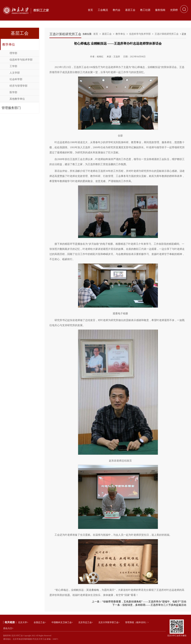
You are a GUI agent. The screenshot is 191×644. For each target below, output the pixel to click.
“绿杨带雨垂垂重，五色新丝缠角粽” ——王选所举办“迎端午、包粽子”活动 (144, 602)
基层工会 (130, 10)
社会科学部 (16, 79)
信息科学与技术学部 (21, 60)
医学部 (13, 92)
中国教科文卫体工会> (62, 622)
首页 (90, 10)
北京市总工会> (86, 622)
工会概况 (103, 10)
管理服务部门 (11, 108)
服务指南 (160, 10)
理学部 (13, 53)
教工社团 (145, 10)
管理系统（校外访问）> (137, 622)
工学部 (13, 66)
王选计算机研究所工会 (167, 34)
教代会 (117, 10)
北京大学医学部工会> (109, 622)
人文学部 (15, 73)
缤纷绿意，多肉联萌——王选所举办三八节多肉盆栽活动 (154, 605)
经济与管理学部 (18, 86)
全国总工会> (40, 622)
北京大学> (23, 622)
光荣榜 (174, 10)
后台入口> (8, 628)
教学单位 (9, 44)
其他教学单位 (17, 99)
